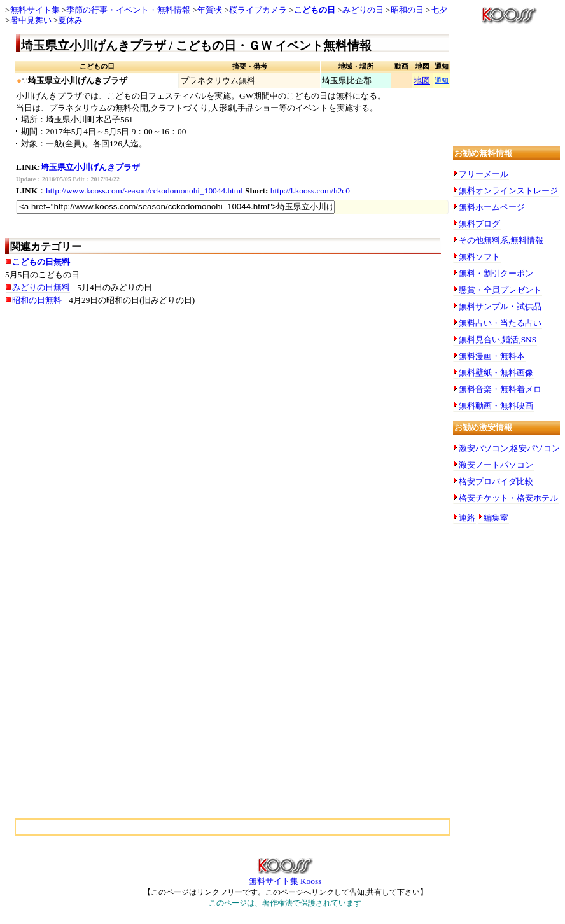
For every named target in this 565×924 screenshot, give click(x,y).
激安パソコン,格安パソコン (509, 448)
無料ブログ (479, 224)
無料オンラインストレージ (508, 191)
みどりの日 (363, 10)
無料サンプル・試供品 (500, 306)
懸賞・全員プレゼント (500, 290)
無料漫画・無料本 (492, 356)
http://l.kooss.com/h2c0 (310, 191)
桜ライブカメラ (258, 10)
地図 (422, 80)
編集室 (496, 518)
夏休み (70, 20)
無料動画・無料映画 (496, 406)
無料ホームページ (492, 207)
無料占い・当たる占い (500, 323)
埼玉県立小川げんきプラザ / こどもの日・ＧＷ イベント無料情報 (196, 45)
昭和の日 (407, 10)
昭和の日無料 (37, 300)
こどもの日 (315, 10)
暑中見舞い (31, 20)
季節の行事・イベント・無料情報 (128, 10)
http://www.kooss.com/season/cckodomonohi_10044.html (144, 191)
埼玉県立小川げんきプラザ (90, 167)
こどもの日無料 (41, 262)
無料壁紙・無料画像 (496, 373)
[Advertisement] (132, 416)
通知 (442, 80)
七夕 (439, 10)
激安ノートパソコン (496, 465)
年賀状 (210, 10)
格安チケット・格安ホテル (508, 498)
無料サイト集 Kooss (285, 877)
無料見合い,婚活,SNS (498, 339)
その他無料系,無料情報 (501, 240)
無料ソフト (479, 257)
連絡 (467, 518)
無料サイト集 (35, 10)
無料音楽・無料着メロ (500, 389)
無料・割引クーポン (496, 273)
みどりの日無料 (41, 287)
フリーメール (484, 174)
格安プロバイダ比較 (496, 481)
